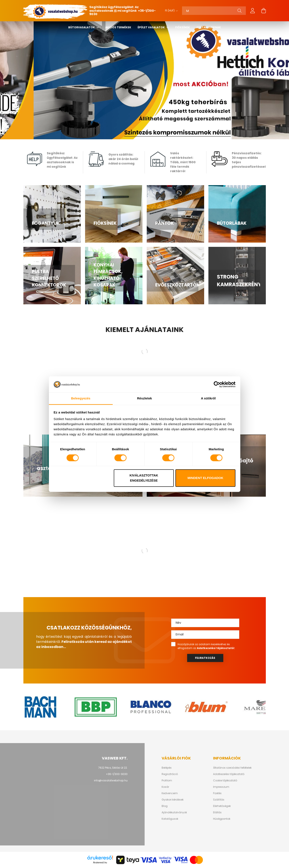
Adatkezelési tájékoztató (229, 774)
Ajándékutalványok (174, 812)
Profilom (167, 781)
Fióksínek (183, 27)
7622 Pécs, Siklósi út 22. (113, 768)
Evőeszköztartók (177, 285)
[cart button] (264, 11)
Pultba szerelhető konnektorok (49, 278)
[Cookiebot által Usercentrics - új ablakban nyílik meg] (217, 384)
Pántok (164, 223)
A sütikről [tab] (208, 398)
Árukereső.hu (100, 862)
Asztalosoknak (209, 27)
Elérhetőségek (222, 806)
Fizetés (217, 793)
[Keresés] (214, 11)
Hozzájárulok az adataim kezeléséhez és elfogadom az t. (206, 646)
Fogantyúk (46, 223)
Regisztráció (170, 774)
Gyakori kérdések (173, 800)
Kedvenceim (170, 793)
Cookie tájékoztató (225, 781)
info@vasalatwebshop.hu (111, 780)
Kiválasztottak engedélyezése (144, 478)
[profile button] (253, 11)
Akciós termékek (118, 27)
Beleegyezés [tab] (81, 398)
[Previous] (13, 80)
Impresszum (221, 787)
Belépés (167, 768)
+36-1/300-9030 (117, 774)
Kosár (165, 787)
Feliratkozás (205, 658)
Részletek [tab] (144, 398)
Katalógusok (170, 819)
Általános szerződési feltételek (232, 768)
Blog (165, 806)
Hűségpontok (222, 819)
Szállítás (219, 800)
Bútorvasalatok (82, 27)
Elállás (217, 812)
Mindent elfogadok (205, 478)
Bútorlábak (232, 223)
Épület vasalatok (152, 27)
